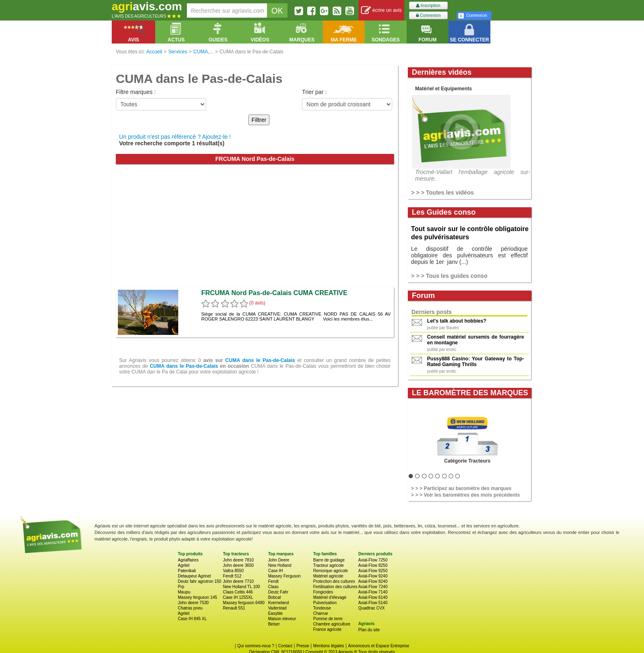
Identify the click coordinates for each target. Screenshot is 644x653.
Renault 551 (234, 608)
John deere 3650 (238, 565)
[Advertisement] (255, 226)
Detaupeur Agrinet (194, 576)
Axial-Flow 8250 (373, 565)
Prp (181, 587)
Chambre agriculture (332, 624)
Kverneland (279, 603)
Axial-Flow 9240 (373, 576)
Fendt (274, 581)
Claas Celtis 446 (238, 592)
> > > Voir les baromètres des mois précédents (466, 495)
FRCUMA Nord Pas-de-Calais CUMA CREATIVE (274, 293)
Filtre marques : (136, 92)
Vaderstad (277, 608)
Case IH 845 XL (192, 619)
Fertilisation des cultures (335, 587)
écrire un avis (381, 10)
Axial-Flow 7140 (373, 592)
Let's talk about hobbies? (457, 321)
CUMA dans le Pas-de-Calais (260, 360)
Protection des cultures (334, 581)
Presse (303, 646)
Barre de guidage (329, 560)
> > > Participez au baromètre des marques (461, 488)
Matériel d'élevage (330, 597)
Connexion (428, 15)
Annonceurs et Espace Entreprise (378, 646)
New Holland (280, 565)
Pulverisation (325, 603)
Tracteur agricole (328, 565)
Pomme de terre (328, 619)
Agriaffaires (188, 560)
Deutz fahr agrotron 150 (200, 581)
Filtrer (259, 120)
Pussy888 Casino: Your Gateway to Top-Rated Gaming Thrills (476, 362)
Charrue (320, 613)
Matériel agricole (328, 576)
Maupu (184, 592)
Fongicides (323, 592)
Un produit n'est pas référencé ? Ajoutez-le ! (175, 137)
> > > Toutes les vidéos (443, 192)
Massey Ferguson (284, 576)
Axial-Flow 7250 (373, 560)
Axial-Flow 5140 (373, 603)
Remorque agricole (330, 571)
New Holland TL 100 (241, 587)
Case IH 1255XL (238, 597)
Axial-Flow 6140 (373, 597)
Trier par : (314, 92)
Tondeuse (322, 608)
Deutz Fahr (278, 592)
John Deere (279, 560)
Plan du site (369, 630)
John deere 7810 (238, 560)
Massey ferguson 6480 (244, 603)
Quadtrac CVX (371, 608)
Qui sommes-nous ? (256, 646)
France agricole (327, 629)
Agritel (184, 565)
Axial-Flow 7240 (373, 587)
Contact (285, 646)
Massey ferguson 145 (198, 597)
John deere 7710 (238, 581)
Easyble (276, 613)
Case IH (276, 571)
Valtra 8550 (233, 571)
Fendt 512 (232, 576)
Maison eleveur (282, 619)
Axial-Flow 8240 (373, 581)
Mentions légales (329, 646)
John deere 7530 (193, 603)
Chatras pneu (190, 608)
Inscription (428, 6)
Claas (274, 587)
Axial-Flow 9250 (373, 571)
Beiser (274, 624)
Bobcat (275, 597)
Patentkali (187, 571)
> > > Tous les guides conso (449, 276)
